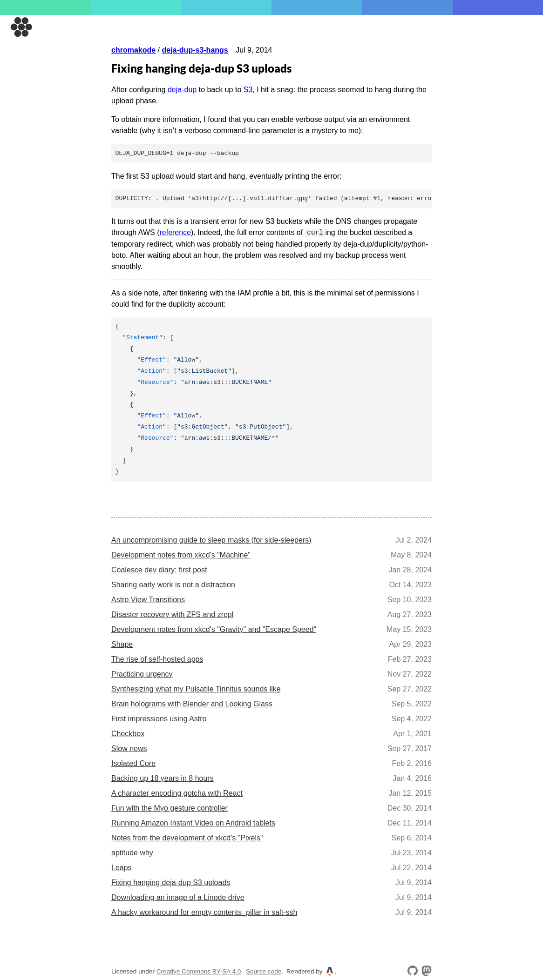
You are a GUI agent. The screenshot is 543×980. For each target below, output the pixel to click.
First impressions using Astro (159, 718)
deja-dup (182, 90)
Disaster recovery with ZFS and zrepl (172, 614)
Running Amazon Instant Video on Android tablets (193, 822)
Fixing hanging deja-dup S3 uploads (171, 882)
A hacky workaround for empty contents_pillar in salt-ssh (204, 912)
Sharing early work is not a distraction (173, 584)
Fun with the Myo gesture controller (170, 808)
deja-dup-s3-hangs (195, 50)
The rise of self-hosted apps (157, 659)
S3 (248, 90)
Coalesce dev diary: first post (159, 569)
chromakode (133, 50)
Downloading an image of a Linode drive (178, 897)
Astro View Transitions (148, 599)
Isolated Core (133, 763)
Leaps (122, 867)
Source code (264, 971)
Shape (122, 644)
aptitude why (132, 852)
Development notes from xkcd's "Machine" (181, 554)
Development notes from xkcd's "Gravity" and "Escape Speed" (214, 629)
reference (175, 232)
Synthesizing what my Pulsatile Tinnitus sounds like (196, 688)
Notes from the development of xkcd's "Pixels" (187, 837)
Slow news (129, 748)
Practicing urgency (142, 674)
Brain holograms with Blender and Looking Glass (192, 703)
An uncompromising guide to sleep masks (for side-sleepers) (211, 540)
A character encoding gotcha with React (177, 793)
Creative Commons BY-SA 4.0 (199, 971)
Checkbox (128, 733)
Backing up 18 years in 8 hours (163, 778)
